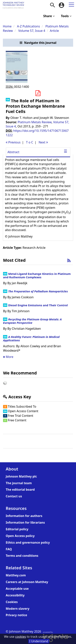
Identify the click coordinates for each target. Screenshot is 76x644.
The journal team (19, 483)
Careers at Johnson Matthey (27, 582)
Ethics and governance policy (28, 542)
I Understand (39, 641)
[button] (38, 43)
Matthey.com (16, 575)
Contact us (14, 496)
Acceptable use (17, 589)
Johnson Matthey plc (21, 476)
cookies (20, 637)
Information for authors (24, 516)
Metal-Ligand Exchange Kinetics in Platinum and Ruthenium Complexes (37, 275)
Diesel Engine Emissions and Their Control (38, 305)
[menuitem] (53, 5)
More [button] (8, 357)
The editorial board (20, 490)
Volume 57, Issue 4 (32, 31)
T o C (30, 142)
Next (43, 142)
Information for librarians (25, 522)
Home (7, 26)
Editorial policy (17, 529)
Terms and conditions (22, 556)
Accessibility (15, 595)
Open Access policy (20, 536)
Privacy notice (16, 615)
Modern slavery (18, 609)
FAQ (9, 549)
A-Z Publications (28, 26)
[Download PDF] (38, 93)
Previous (13, 142)
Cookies (12, 602)
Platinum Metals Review (35, 122)
